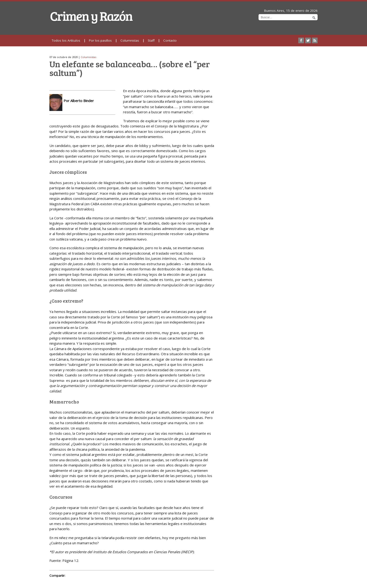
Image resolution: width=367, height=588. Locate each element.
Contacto (170, 40)
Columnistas (130, 40)
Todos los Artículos (66, 40)
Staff (151, 40)
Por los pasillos (100, 40)
